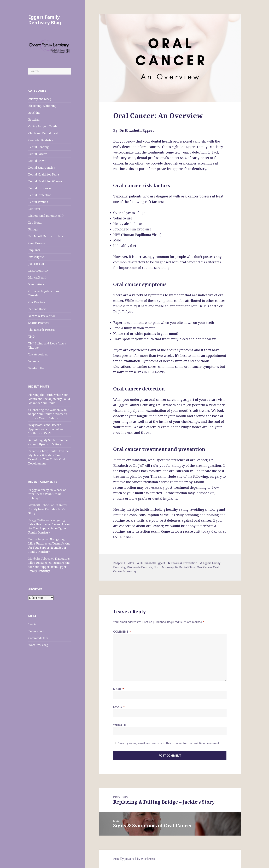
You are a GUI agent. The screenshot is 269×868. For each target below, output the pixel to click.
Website (119, 725)
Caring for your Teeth (43, 126)
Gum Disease (37, 243)
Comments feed (39, 638)
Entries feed (36, 631)
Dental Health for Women (45, 181)
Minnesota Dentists (139, 567)
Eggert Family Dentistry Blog (45, 20)
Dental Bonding (39, 147)
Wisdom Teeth (38, 368)
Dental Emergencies (42, 168)
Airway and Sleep (40, 99)
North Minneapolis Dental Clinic (175, 567)
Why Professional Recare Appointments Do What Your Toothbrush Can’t (47, 429)
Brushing (34, 113)
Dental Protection (40, 195)
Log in (32, 624)
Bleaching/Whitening (42, 106)
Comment (122, 632)
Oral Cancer (204, 567)
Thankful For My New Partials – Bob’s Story (48, 509)
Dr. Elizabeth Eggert (152, 563)
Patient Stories (38, 309)
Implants (34, 250)
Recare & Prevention (42, 316)
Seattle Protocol (39, 323)
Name (119, 689)
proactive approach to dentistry (181, 169)
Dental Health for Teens (44, 174)
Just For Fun (36, 264)
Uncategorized (38, 354)
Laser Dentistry (38, 271)
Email (119, 707)
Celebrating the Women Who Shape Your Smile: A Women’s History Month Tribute (48, 414)
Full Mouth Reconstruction (46, 236)
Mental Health (38, 277)
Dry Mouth (35, 223)
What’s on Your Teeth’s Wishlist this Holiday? (47, 494)
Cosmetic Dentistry (41, 140)
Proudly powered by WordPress (134, 859)
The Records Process (42, 330)
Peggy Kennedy (39, 490)
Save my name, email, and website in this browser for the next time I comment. (169, 743)
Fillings (33, 229)
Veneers (34, 361)
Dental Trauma (38, 202)
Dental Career (37, 154)
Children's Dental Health (44, 133)
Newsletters (36, 284)
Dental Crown (37, 161)
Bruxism (34, 120)
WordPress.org (38, 645)
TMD (31, 337)
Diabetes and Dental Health (46, 216)
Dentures (34, 209)
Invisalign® (36, 257)
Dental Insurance (40, 188)
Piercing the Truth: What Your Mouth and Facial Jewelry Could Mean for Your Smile (49, 399)
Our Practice (37, 302)
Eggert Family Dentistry (204, 147)
